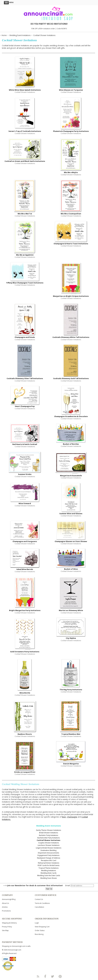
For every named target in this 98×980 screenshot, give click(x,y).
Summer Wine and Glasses (71, 513)
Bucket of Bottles (71, 444)
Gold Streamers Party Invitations (25, 652)
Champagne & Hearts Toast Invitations (71, 244)
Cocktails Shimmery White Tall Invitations (71, 337)
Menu (9, 2)
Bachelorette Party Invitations (49, 838)
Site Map (5, 930)
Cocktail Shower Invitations (49, 840)
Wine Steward (25, 503)
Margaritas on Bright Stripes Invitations (71, 296)
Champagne (72, 817)
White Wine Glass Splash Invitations (25, 90)
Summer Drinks (25, 474)
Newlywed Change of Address (49, 858)
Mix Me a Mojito (71, 172)
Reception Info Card (49, 860)
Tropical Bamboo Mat (71, 734)
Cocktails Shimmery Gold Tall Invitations (71, 378)
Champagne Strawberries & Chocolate (71, 416)
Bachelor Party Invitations (49, 835)
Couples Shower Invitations (49, 843)
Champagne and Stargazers (25, 541)
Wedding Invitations (48, 871)
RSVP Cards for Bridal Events (49, 865)
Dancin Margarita (71, 764)
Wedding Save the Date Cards (49, 875)
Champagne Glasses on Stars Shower (71, 541)
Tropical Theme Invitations (49, 868)
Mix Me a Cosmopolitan (71, 214)
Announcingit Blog (9, 899)
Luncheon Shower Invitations (49, 845)
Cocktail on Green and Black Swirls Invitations (25, 161)
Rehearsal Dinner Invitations (49, 863)
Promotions (6, 911)
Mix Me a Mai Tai (25, 214)
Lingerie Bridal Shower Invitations (49, 848)
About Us (5, 903)
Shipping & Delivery (9, 923)
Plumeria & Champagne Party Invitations (71, 131)
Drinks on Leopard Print (25, 772)
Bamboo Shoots (25, 734)
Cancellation (39, 907)
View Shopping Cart (42, 927)
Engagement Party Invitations (48, 855)
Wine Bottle (25, 693)
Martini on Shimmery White (71, 610)
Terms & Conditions (42, 903)
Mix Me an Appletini (25, 255)
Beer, (64, 817)
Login (37, 923)
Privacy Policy (7, 927)
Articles (5, 907)
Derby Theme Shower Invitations (49, 830)
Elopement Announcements (48, 853)
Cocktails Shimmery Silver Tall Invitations (25, 378)
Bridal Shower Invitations (49, 833)
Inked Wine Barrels (25, 569)
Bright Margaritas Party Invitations (25, 610)
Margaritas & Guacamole (71, 476)
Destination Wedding (48, 850)
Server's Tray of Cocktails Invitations (25, 131)
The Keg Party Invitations (71, 690)
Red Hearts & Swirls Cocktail (25, 444)
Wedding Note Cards (48, 873)
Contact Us (39, 899)
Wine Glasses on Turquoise (71, 90)
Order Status (40, 930)
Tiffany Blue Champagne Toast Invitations (25, 283)
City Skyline (71, 638)
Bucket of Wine (71, 569)
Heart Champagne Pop (25, 406)
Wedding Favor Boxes (49, 878)
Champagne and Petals (25, 337)
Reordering (39, 934)
